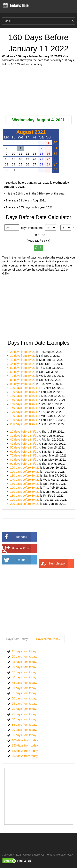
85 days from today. (24, 725)
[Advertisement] (39, 91)
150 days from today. (25, 745)
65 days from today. (24, 704)
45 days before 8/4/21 (24, 444)
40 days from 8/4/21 (23, 360)
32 (55, 154)
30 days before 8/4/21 (24, 436)
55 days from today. (24, 693)
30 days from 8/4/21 (23, 356)
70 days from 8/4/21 (23, 376)
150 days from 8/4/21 (24, 404)
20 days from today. (24, 657)
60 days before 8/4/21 (24, 452)
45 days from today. (24, 683)
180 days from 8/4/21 (24, 416)
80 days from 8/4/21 (23, 380)
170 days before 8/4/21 (25, 492)
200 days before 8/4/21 (25, 504)
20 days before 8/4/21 (24, 432)
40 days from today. (24, 677)
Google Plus (25, 548)
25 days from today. (24, 662)
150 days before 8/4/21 (25, 484)
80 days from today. (24, 719)
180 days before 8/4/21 (25, 496)
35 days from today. (24, 672)
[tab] (17, 639)
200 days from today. (25, 756)
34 (55, 164)
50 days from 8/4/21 (23, 368)
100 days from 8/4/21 (24, 388)
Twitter (26, 560)
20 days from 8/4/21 (23, 352)
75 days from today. (24, 714)
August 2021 (31, 132)
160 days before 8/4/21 (25, 488)
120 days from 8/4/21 (24, 392)
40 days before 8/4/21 (24, 440)
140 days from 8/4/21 (24, 400)
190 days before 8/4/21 (25, 500)
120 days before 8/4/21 (25, 472)
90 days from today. (24, 730)
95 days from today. (24, 735)
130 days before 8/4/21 (25, 476)
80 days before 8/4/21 (24, 460)
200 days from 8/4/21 (24, 424)
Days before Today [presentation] (48, 639)
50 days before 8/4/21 (24, 447)
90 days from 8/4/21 (23, 384)
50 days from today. (24, 688)
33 (55, 159)
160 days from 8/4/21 (24, 408)
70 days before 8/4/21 (24, 455)
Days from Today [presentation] (17, 639)
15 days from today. (24, 651)
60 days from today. (24, 698)
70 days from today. (24, 709)
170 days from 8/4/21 (24, 412)
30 (55, 143)
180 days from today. (25, 751)
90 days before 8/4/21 (24, 464)
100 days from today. (25, 740)
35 (55, 170)
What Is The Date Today (60, 855)
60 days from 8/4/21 (23, 372)
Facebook (25, 537)
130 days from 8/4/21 (24, 396)
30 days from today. (24, 667)
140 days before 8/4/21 (25, 480)
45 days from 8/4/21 (23, 364)
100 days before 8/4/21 (25, 468)
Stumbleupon (61, 563)
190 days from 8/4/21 (24, 420)
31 (55, 148)
